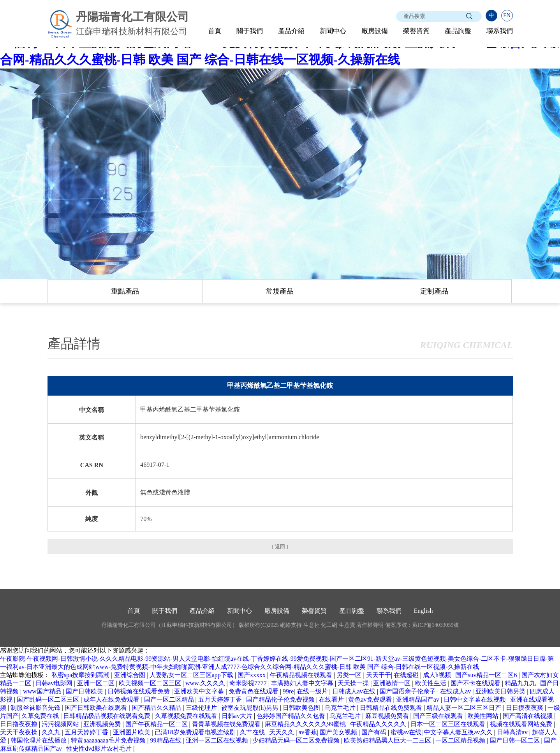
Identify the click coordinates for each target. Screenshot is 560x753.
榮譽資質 (416, 31)
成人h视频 (438, 675)
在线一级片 (313, 691)
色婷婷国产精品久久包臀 (292, 716)
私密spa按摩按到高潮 (81, 675)
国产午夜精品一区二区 (157, 724)
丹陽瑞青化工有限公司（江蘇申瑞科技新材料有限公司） (169, 625)
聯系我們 (500, 31)
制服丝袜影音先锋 (36, 708)
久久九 (52, 732)
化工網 (329, 625)
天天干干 (379, 675)
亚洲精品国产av (418, 699)
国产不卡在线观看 (476, 683)
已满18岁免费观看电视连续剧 (196, 732)
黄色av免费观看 (371, 699)
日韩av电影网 (55, 683)
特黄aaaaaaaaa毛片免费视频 (109, 740)
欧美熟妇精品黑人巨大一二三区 (388, 740)
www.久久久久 (206, 683)
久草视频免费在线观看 (187, 716)
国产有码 (375, 732)
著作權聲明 (370, 625)
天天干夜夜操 (19, 732)
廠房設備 (375, 31)
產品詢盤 (458, 31)
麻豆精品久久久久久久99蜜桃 (306, 724)
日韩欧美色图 (302, 708)
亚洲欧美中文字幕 (200, 691)
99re (288, 691)
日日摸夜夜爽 (525, 708)
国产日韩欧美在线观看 (97, 708)
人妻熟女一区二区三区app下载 (192, 675)
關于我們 (250, 31)
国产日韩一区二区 (516, 740)
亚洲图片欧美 (132, 732)
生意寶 (347, 625)
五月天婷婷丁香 (221, 699)
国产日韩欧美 (85, 691)
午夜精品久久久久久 (379, 724)
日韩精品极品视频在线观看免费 (107, 716)
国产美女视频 (339, 732)
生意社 (312, 625)
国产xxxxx (252, 675)
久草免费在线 (41, 716)
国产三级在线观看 (439, 716)
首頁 (215, 31)
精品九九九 (521, 683)
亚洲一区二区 (97, 683)
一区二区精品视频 (461, 740)
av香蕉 (307, 732)
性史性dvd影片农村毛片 (100, 749)
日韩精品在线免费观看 (392, 708)
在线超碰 (407, 675)
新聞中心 (333, 31)
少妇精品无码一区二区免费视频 (297, 740)
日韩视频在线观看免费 (139, 691)
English (424, 611)
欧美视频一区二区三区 (151, 683)
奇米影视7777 (249, 683)
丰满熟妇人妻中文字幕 (303, 683)
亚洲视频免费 (103, 724)
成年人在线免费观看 (112, 699)
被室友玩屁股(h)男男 (251, 708)
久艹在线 (253, 732)
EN (507, 15)
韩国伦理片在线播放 (39, 740)
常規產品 (280, 291)
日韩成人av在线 (355, 691)
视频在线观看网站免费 (522, 724)
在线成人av (456, 691)
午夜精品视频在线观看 (302, 675)
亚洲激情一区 (393, 683)
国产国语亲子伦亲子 (409, 691)
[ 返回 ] (280, 546)
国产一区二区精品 (170, 699)
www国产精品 (43, 691)
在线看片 (332, 699)
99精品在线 (167, 740)
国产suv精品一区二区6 (487, 675)
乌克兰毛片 (341, 708)
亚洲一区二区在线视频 (218, 740)
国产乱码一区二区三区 (49, 699)
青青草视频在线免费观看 (227, 724)
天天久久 (282, 732)
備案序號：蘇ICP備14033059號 (422, 625)
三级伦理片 (202, 708)
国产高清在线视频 (528, 716)
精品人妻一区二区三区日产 (465, 708)
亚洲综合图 (130, 675)
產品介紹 (291, 31)
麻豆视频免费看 (388, 716)
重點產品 (125, 291)
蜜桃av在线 (406, 732)
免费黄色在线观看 (254, 691)
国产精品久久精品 (157, 708)
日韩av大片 (238, 716)
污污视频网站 (61, 724)
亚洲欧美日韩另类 (501, 691)
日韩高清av (513, 732)
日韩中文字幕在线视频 (475, 699)
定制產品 (434, 291)
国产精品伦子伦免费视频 (281, 699)
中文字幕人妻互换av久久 (459, 732)
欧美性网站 (484, 716)
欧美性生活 (431, 683)
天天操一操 (354, 683)
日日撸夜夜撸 (19, 724)
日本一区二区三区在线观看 (449, 724)
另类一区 (350, 675)
